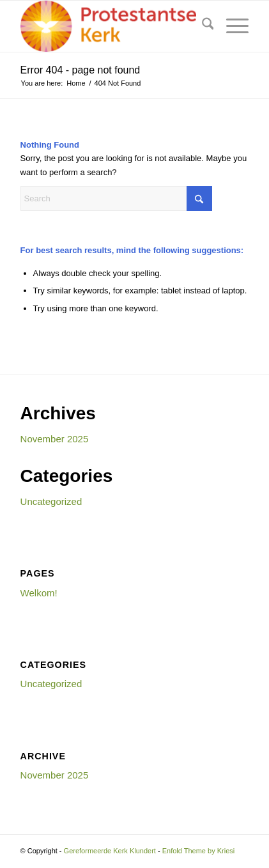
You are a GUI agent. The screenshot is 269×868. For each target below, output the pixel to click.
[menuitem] (202, 26)
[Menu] (231, 26)
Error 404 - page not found (81, 70)
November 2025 (55, 439)
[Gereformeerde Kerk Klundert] (112, 26)
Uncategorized (51, 501)
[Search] (202, 26)
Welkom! (39, 593)
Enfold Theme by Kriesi (199, 851)
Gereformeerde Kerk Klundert (110, 851)
